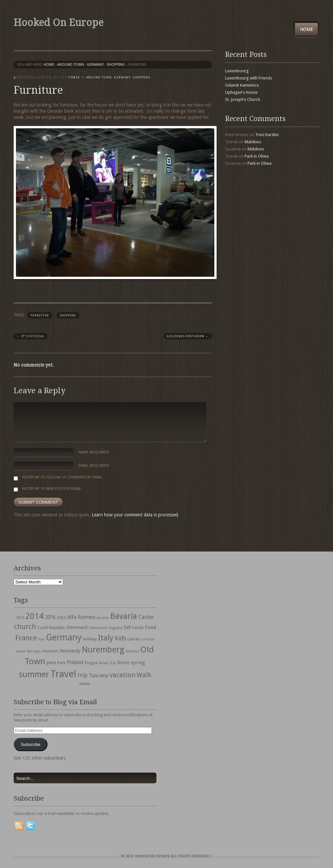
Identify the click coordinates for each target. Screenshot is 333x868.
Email (94, 466)
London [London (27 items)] (148, 639)
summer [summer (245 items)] (34, 674)
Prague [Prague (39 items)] (91, 663)
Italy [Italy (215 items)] (106, 638)
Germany (95, 65)
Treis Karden (267, 135)
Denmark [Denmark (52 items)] (77, 627)
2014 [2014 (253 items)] (34, 616)
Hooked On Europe (59, 23)
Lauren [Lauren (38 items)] (134, 639)
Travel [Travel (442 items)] (63, 674)
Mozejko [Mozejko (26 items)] (34, 651)
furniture (40, 315)
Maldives (253, 142)
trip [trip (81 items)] (82, 675)
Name (94, 452)
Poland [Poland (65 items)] (75, 662)
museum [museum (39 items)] (50, 651)
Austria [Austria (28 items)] (103, 618)
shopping (116, 65)
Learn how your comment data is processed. (135, 515)
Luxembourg (237, 71)
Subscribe (31, 744)
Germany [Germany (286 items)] (64, 637)
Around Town (71, 65)
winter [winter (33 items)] (85, 684)
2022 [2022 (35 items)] (61, 617)
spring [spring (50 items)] (138, 663)
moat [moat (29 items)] (21, 651)
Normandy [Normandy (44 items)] (70, 651)
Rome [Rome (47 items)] (123, 663)
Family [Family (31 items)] (138, 628)
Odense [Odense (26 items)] (132, 651)
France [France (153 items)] (26, 638)
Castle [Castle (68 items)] (146, 617)
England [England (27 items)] (116, 628)
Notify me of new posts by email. (52, 489)
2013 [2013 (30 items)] (20, 618)
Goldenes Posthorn (188, 336)
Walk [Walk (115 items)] (144, 675)
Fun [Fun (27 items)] (41, 639)
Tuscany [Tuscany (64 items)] (99, 675)
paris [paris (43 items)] (51, 663)
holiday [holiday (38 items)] (90, 639)
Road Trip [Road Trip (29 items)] (108, 663)
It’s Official (31, 336)
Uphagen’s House (241, 92)
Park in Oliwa (257, 156)
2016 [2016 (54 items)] (50, 617)
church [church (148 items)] (25, 627)
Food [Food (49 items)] (151, 627)
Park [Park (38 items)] (61, 663)
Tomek (74, 77)
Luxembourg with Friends (249, 78)
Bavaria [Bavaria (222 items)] (124, 616)
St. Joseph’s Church (243, 99)
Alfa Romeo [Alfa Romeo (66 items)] (81, 617)
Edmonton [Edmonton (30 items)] (98, 628)
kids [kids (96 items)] (120, 638)
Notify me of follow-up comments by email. (63, 477)
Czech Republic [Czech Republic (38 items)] (51, 628)
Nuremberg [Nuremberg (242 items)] (103, 650)
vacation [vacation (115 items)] (122, 675)
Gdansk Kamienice (242, 85)
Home (306, 29)
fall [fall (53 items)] (127, 627)
